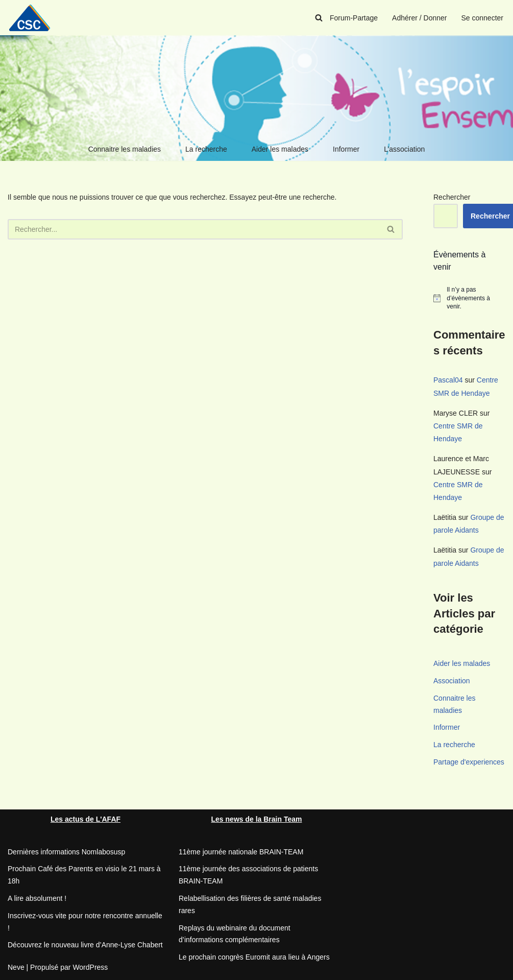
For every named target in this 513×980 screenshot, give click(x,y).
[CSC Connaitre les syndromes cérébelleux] (33, 18)
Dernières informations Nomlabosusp (66, 852)
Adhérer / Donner (419, 18)
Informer (346, 149)
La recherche (206, 149)
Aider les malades (280, 149)
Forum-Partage (354, 18)
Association (452, 681)
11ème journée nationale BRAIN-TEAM (241, 852)
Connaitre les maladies (125, 149)
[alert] (469, 298)
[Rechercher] (319, 18)
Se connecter (483, 18)
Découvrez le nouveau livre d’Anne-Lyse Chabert (85, 945)
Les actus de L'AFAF (86, 819)
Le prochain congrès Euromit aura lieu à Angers (254, 957)
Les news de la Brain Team (257, 819)
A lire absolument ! (37, 898)
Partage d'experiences (469, 762)
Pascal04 (448, 380)
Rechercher (452, 197)
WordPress (90, 967)
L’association (404, 149)
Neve (16, 967)
